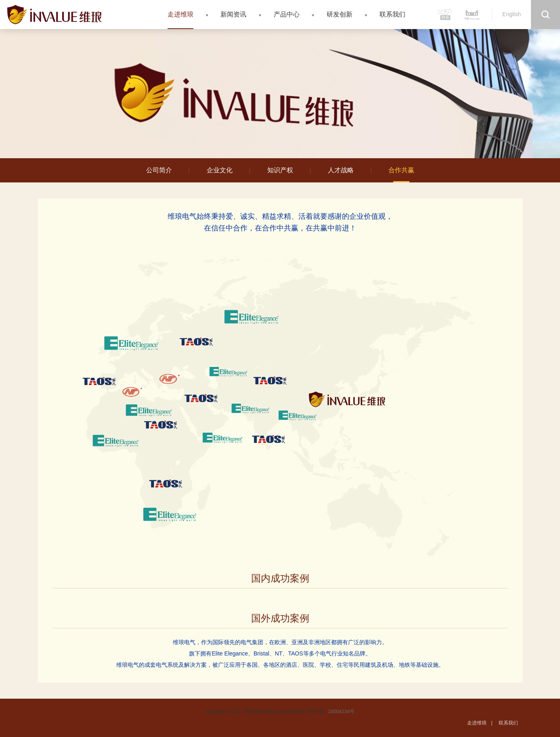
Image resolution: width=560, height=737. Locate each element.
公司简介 (159, 170)
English (512, 14)
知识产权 (280, 170)
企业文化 (220, 170)
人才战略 (341, 170)
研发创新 (340, 14)
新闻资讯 (233, 14)
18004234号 (341, 712)
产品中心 (287, 14)
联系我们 (392, 14)
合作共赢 (401, 170)
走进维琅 (180, 14)
